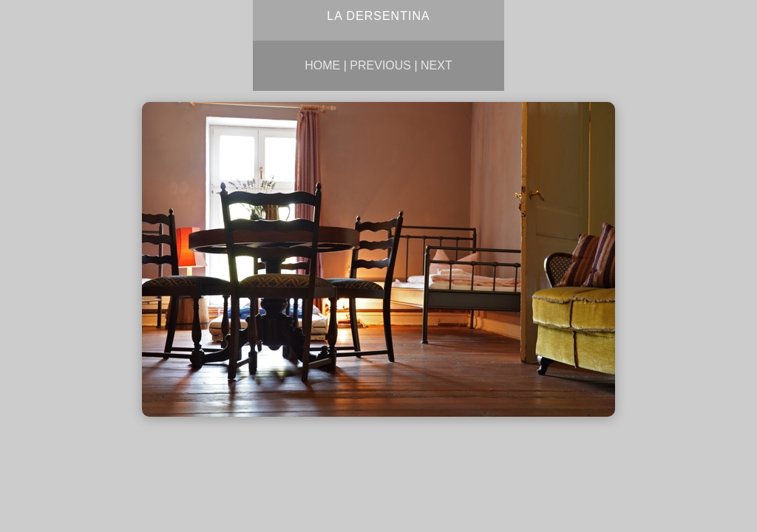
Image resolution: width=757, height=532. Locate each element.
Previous (380, 65)
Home (322, 65)
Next (437, 65)
